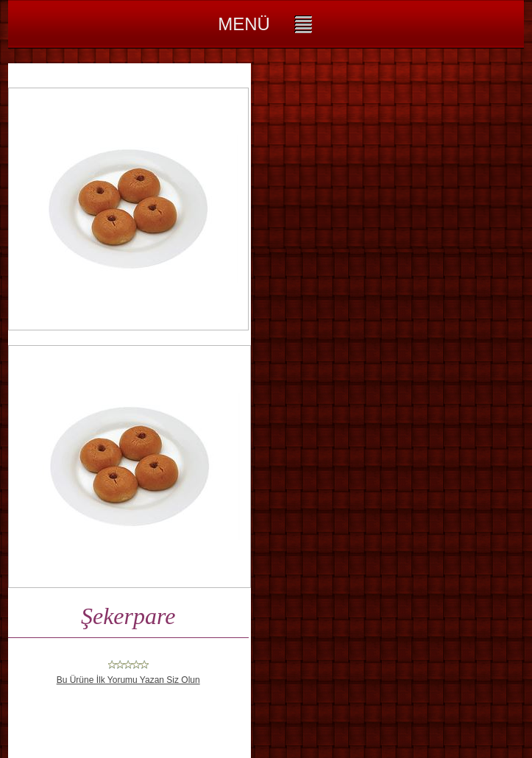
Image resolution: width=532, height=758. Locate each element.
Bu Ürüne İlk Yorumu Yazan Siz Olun (128, 680)
